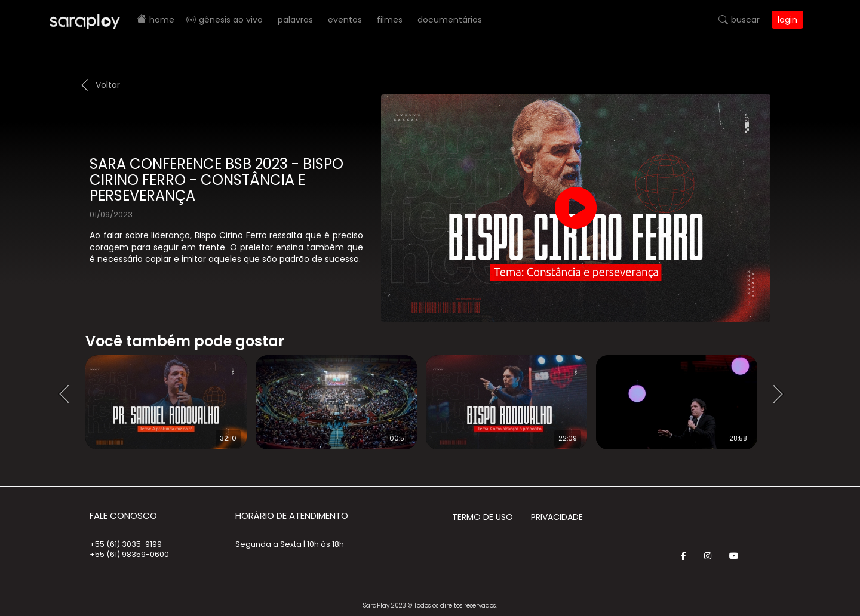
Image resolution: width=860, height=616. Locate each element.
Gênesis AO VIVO (231, 20)
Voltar (108, 85)
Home (162, 20)
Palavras (295, 20)
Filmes (390, 20)
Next (782, 395)
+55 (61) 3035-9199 (126, 544)
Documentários (450, 20)
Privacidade (557, 517)
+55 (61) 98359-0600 (129, 554)
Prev (67, 395)
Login (787, 20)
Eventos (345, 20)
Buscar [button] (745, 20)
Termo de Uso (483, 517)
